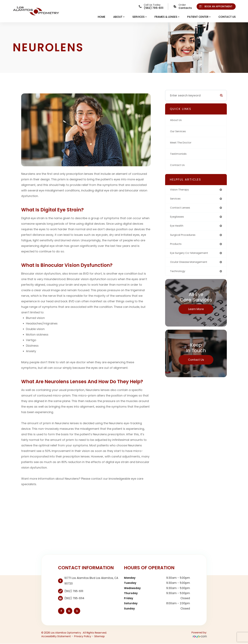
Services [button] (139, 17)
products (176, 246)
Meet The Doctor (182, 143)
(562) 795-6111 (74, 591)
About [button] (119, 17)
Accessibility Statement (56, 636)
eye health (177, 227)
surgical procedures (184, 236)
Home (102, 17)
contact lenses (181, 208)
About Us (176, 120)
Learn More (196, 312)
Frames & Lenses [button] (167, 17)
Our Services (179, 131)
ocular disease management (191, 265)
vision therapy (180, 190)
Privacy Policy (83, 636)
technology (178, 274)
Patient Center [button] (199, 17)
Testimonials (179, 154)
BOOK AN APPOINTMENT (215, 6)
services (176, 199)
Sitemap (99, 636)
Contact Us (227, 17)
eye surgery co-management (191, 255)
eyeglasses (178, 218)
